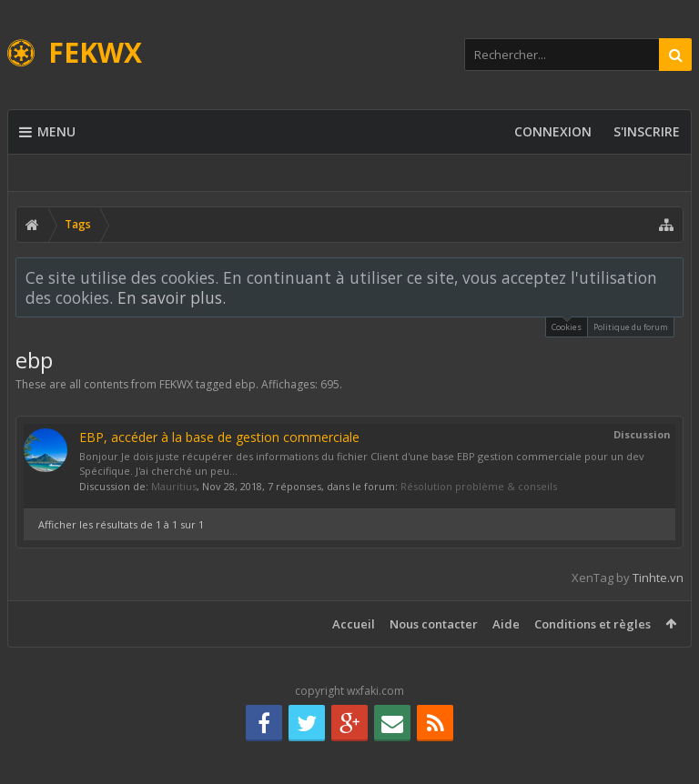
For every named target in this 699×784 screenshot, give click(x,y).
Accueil (354, 624)
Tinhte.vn (658, 578)
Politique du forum (631, 327)
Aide (506, 624)
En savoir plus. (172, 297)
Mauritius (174, 486)
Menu (47, 132)
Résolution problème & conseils (479, 486)
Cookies (567, 325)
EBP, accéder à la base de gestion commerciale (219, 437)
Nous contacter (434, 624)
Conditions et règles (593, 624)
